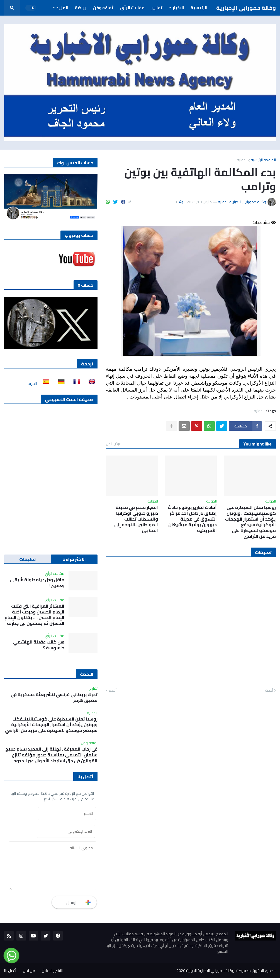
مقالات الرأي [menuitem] (132, 8)
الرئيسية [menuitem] (199, 8)
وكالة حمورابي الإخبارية (246, 8)
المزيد (32, 383)
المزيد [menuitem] (62, 8)
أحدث (269, 691)
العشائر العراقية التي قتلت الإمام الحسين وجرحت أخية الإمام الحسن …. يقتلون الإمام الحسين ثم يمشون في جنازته (34, 615)
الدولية (242, 160)
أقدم (113, 691)
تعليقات (28, 559)
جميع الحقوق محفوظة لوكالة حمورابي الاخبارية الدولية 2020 (225, 972)
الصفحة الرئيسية (263, 160)
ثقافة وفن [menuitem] (103, 8)
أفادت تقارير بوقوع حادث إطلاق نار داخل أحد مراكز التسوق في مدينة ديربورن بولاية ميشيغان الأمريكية (192, 519)
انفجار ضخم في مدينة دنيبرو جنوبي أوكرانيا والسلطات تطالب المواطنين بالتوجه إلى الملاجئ (136, 519)
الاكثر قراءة (74, 559)
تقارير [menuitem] (157, 8)
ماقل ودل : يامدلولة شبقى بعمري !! (37, 583)
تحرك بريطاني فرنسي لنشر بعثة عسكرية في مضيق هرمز (54, 697)
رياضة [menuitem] (81, 8)
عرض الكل (113, 444)
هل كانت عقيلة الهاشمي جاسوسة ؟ (39, 645)
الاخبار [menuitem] (178, 8)
